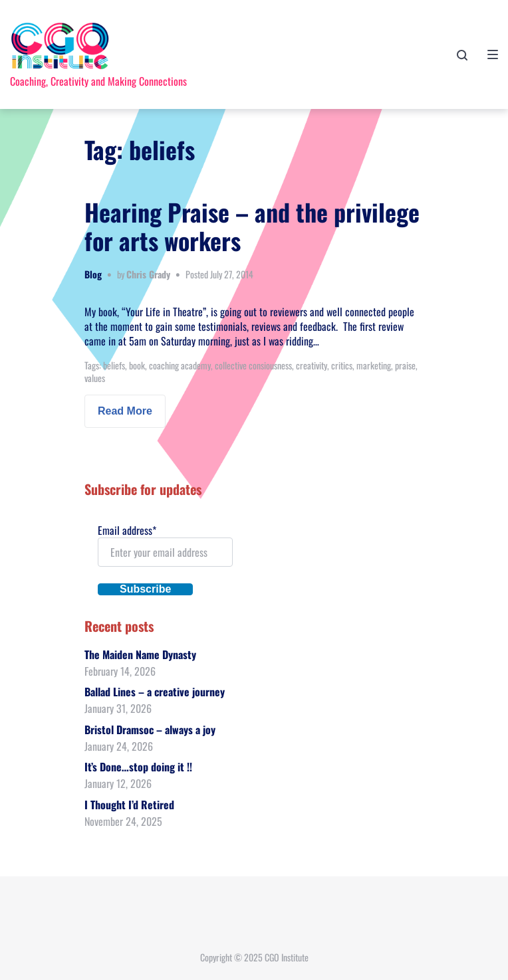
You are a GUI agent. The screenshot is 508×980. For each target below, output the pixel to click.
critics (342, 365)
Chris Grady (148, 274)
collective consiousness (253, 365)
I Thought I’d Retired (129, 805)
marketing (374, 365)
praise (405, 365)
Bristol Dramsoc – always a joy (150, 730)
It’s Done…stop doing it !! (138, 767)
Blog (93, 274)
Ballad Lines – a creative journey (155, 692)
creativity (312, 365)
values (95, 378)
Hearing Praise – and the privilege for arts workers (252, 226)
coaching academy (180, 365)
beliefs (114, 365)
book (137, 365)
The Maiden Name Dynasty (140, 654)
